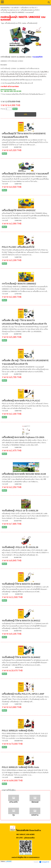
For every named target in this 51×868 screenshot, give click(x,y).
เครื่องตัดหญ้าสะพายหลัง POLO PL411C (21, 401)
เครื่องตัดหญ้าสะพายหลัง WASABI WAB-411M (24, 474)
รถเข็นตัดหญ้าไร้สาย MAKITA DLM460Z (21, 657)
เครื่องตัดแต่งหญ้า (32, 23)
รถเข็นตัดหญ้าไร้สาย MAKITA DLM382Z (21, 584)
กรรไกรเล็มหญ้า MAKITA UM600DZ (19, 284)
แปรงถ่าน (35, 815)
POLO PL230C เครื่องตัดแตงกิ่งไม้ (18, 247)
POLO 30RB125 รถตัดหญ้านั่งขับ (18, 731)
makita (24, 23)
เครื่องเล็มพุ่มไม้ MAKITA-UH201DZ (19, 210)
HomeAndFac (5, 8)
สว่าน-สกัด (14, 802)
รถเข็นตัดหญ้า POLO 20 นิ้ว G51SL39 (20, 547)
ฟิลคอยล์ (35, 802)
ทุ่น (14, 815)
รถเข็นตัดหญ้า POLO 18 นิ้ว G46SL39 (20, 511)
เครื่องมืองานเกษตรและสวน (10, 10)
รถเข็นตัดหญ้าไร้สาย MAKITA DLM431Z (21, 621)
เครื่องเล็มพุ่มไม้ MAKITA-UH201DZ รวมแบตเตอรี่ (25, 174)
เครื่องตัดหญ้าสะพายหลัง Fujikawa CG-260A (23, 437)
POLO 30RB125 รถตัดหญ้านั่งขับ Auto (20, 767)
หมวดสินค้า (15, 8)
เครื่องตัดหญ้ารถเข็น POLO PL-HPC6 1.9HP (23, 694)
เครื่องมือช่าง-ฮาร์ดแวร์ (29, 8)
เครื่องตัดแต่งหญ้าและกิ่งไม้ (30, 10)
